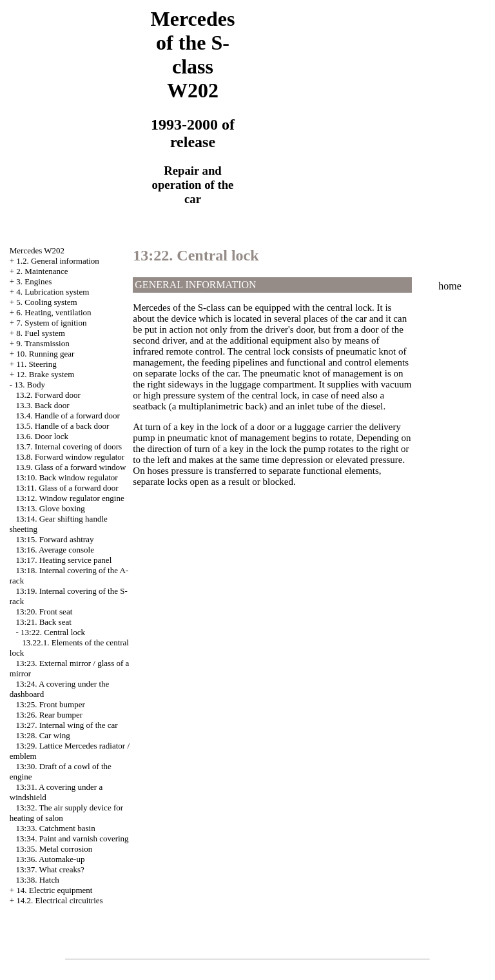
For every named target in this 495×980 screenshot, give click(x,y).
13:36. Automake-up (51, 859)
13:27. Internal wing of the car (67, 725)
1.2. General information (58, 261)
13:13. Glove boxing (51, 508)
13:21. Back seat (44, 622)
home (450, 286)
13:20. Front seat (44, 612)
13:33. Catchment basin (56, 828)
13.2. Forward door (48, 395)
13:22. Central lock (53, 632)
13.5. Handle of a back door (63, 426)
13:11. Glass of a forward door (67, 488)
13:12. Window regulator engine (70, 498)
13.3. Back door (43, 405)
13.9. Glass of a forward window (71, 467)
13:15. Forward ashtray (55, 539)
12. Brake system (45, 374)
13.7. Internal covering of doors (69, 446)
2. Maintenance (42, 271)
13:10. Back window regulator (67, 477)
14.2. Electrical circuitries (59, 900)
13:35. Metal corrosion (54, 849)
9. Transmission (43, 343)
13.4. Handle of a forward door (68, 416)
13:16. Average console (55, 550)
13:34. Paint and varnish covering (73, 838)
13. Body (30, 385)
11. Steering (36, 364)
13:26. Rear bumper (50, 715)
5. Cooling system (46, 302)
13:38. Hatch (38, 880)
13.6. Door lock (43, 436)
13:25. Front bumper (51, 704)
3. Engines (34, 281)
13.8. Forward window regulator (71, 457)
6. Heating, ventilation (53, 312)
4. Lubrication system (53, 292)
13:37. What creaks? (50, 869)
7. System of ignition (51, 323)
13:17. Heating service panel (64, 560)
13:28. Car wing (43, 735)
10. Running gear (45, 354)
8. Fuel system (40, 333)
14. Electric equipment (54, 890)
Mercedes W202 (37, 250)
